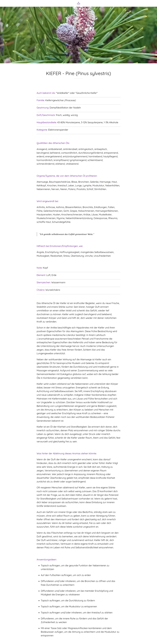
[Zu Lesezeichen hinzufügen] (78, 85)
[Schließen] (4, 3)
